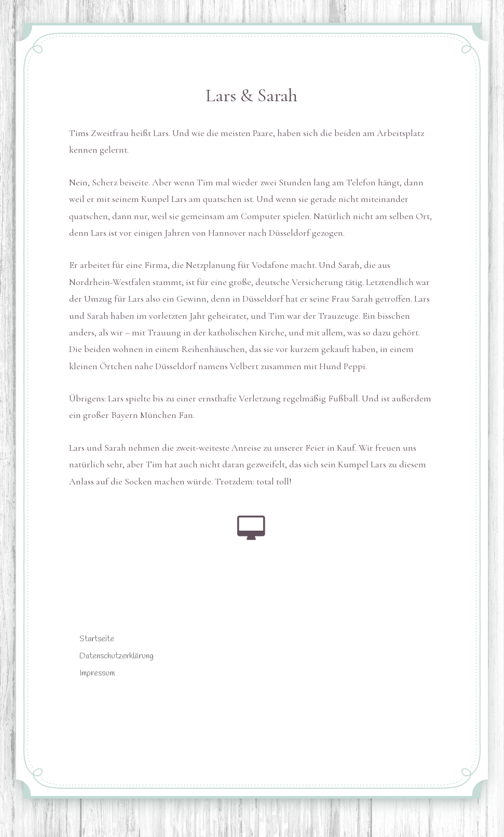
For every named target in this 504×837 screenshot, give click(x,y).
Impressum (97, 673)
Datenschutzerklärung (117, 656)
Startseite (97, 639)
